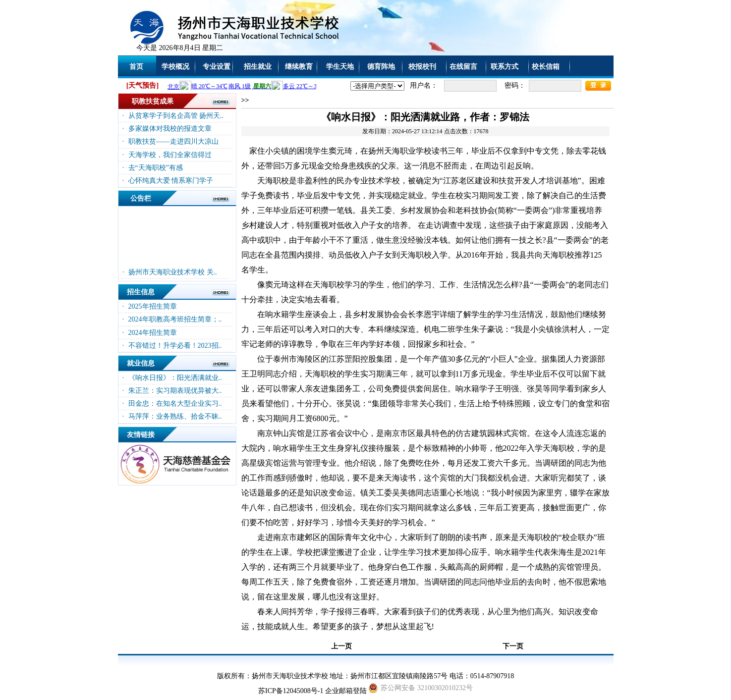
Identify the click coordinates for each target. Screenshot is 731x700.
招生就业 (258, 67)
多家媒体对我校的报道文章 (170, 129)
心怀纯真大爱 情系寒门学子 (171, 181)
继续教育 (299, 67)
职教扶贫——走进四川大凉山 (173, 141)
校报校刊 (422, 67)
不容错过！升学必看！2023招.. (175, 346)
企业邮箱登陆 (346, 691)
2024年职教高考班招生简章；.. (175, 319)
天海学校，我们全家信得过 (170, 155)
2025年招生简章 (153, 306)
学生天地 (340, 67)
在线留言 (463, 67)
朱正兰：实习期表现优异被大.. (175, 391)
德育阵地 (381, 67)
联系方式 (505, 67)
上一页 (341, 646)
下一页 (513, 646)
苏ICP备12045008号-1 (291, 691)
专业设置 (217, 67)
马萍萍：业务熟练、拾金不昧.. (175, 416)
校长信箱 (546, 67)
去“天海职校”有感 (156, 168)
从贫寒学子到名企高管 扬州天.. (176, 116)
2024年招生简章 (153, 333)
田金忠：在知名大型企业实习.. (175, 404)
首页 (136, 67)
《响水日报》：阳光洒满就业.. (175, 378)
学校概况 (175, 67)
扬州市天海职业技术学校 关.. (173, 275)
